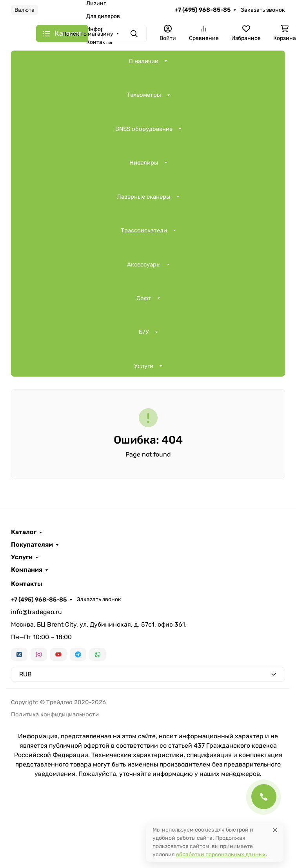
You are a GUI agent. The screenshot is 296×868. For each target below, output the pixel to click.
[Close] (275, 830)
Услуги (144, 366)
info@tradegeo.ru (36, 612)
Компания (27, 570)
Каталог (24, 532)
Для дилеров (103, 16)
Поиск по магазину (88, 34)
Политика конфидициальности (55, 714)
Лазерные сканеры (144, 197)
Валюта (25, 10)
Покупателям (32, 545)
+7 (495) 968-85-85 (203, 10)
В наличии (144, 61)
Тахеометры (144, 95)
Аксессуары (144, 265)
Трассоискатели (144, 230)
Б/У (144, 332)
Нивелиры (144, 163)
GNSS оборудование (144, 129)
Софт (144, 298)
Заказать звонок (263, 10)
